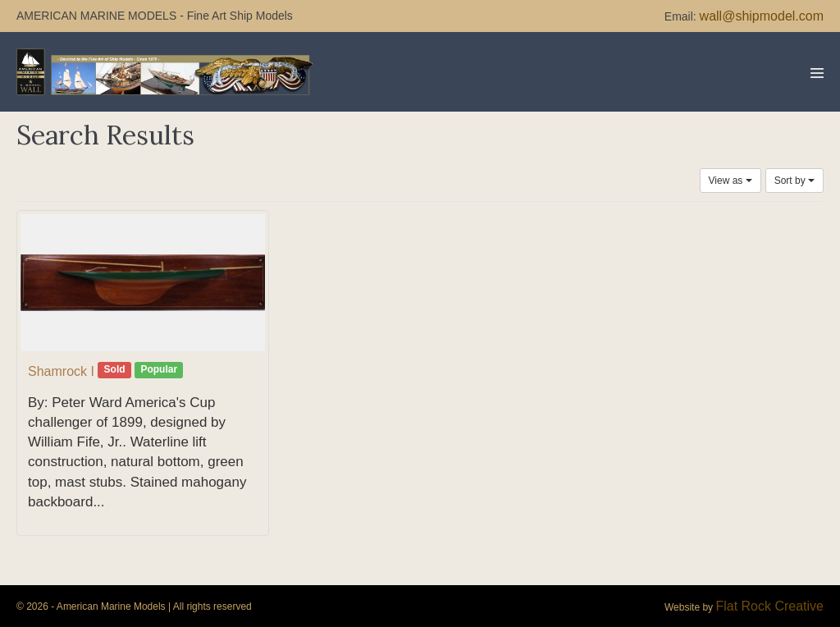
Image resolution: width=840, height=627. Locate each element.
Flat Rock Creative (769, 606)
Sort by (794, 181)
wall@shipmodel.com (762, 16)
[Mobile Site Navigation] (817, 73)
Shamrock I (61, 371)
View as (730, 181)
